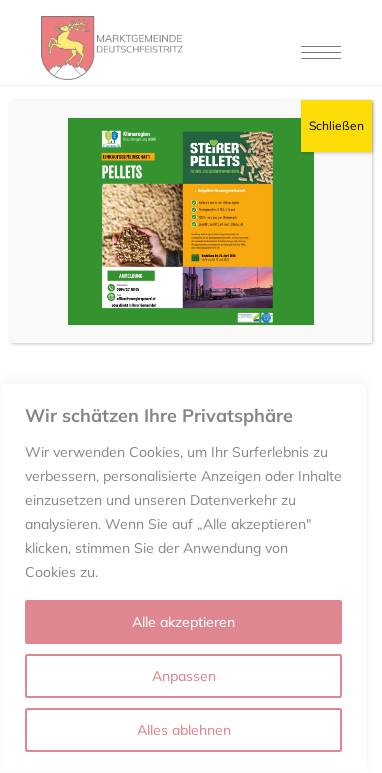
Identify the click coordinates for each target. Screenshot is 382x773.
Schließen (336, 125)
